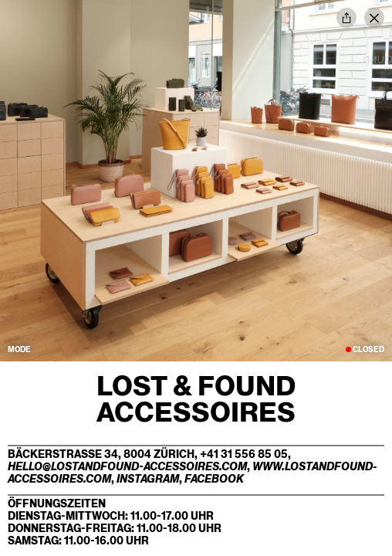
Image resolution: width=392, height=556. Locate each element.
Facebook (214, 479)
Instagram (148, 479)
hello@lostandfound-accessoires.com (127, 466)
